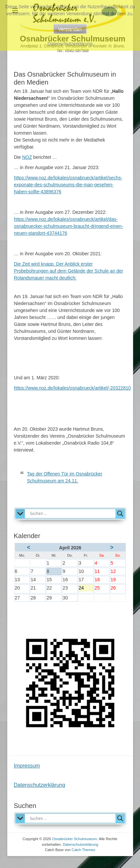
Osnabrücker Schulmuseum (74, 839)
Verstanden (70, 29)
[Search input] (72, 514)
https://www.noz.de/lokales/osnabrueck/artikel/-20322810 (72, 388)
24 (86, 588)
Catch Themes (83, 850)
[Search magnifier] (120, 514)
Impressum (27, 766)
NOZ (27, 157)
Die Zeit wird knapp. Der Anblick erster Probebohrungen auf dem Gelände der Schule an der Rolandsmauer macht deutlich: (69, 271)
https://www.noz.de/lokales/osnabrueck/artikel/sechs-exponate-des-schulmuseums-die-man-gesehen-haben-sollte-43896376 (68, 185)
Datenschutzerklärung (40, 785)
